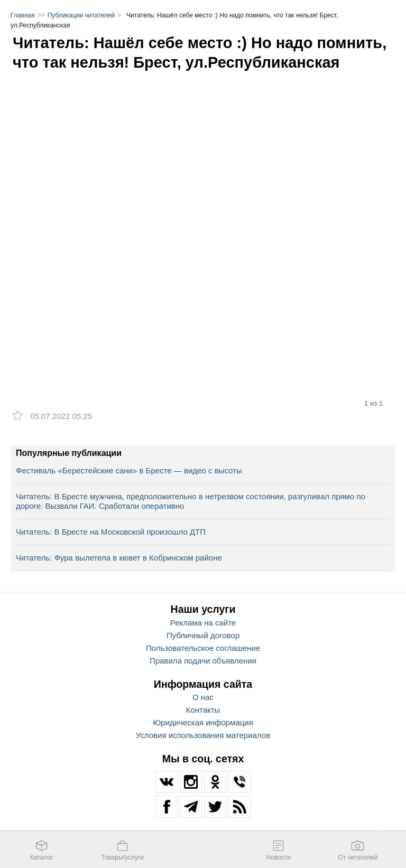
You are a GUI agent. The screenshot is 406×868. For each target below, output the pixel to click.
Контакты (203, 710)
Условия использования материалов (203, 735)
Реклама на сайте (203, 623)
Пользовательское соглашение (203, 648)
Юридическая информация (203, 722)
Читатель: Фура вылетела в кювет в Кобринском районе (119, 558)
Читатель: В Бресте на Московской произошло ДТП (111, 532)
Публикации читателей (81, 15)
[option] (203, 211)
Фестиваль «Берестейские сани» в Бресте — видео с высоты (129, 470)
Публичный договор (203, 635)
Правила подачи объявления (203, 661)
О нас (203, 697)
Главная (23, 15)
